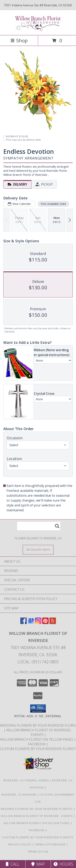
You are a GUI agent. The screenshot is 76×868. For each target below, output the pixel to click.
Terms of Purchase (50, 844)
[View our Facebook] (24, 623)
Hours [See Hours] (63, 864)
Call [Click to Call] (13, 864)
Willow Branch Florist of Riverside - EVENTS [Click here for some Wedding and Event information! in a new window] (39, 732)
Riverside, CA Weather (19, 795)
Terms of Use (38, 852)
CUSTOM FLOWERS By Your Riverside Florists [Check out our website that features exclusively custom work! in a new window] (38, 837)
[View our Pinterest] (45, 623)
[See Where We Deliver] (38, 549)
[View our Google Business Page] (31, 623)
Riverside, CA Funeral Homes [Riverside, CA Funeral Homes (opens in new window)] (26, 780)
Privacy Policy (20, 844)
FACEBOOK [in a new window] (37, 744)
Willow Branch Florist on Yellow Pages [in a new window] (37, 739)
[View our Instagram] (38, 623)
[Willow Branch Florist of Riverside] (38, 30)
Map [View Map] (38, 864)
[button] (38, 708)
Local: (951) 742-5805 (38, 662)
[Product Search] (39, 526)
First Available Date (53, 204)
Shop (19, 40)
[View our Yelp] (53, 623)
